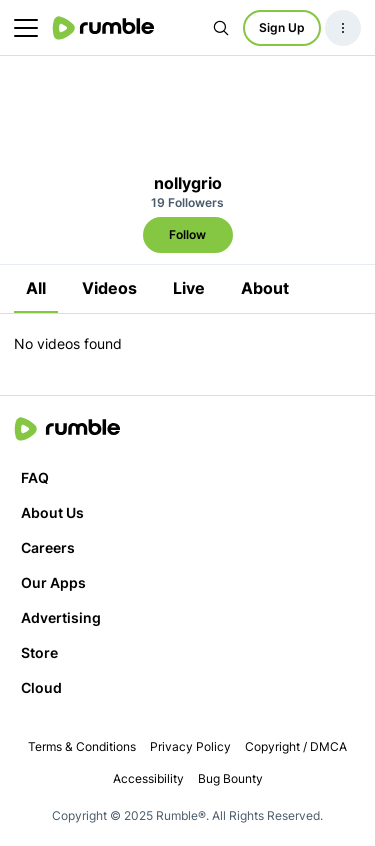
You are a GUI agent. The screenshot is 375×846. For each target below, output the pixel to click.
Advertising (61, 617)
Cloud (41, 687)
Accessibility (148, 778)
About (265, 288)
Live (189, 288)
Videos (109, 288)
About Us (52, 512)
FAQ (35, 477)
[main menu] (26, 28)
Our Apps (53, 582)
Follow (187, 234)
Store (39, 652)
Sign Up (282, 27)
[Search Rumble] (221, 28)
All (36, 288)
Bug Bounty (230, 778)
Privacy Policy (190, 746)
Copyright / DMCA (296, 746)
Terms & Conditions (82, 746)
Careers (48, 547)
